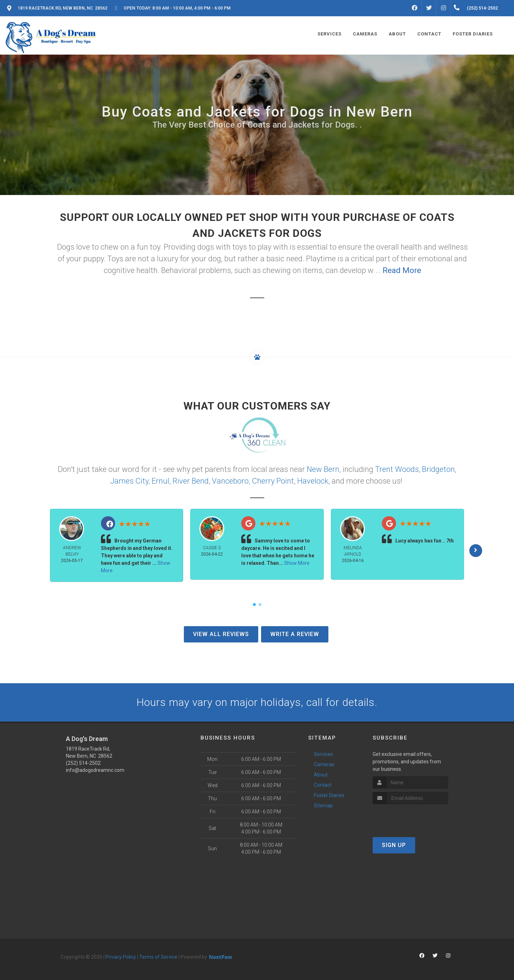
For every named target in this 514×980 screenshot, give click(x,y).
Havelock (313, 481)
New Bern (323, 469)
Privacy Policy (121, 957)
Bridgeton (438, 469)
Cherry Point (273, 481)
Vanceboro (230, 481)
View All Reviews (221, 634)
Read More (402, 270)
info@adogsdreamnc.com (95, 770)
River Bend (191, 481)
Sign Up (394, 845)
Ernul (160, 481)
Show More (297, 563)
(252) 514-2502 (83, 763)
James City (129, 481)
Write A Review (295, 634)
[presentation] (410, 817)
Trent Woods (397, 469)
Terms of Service (158, 957)
